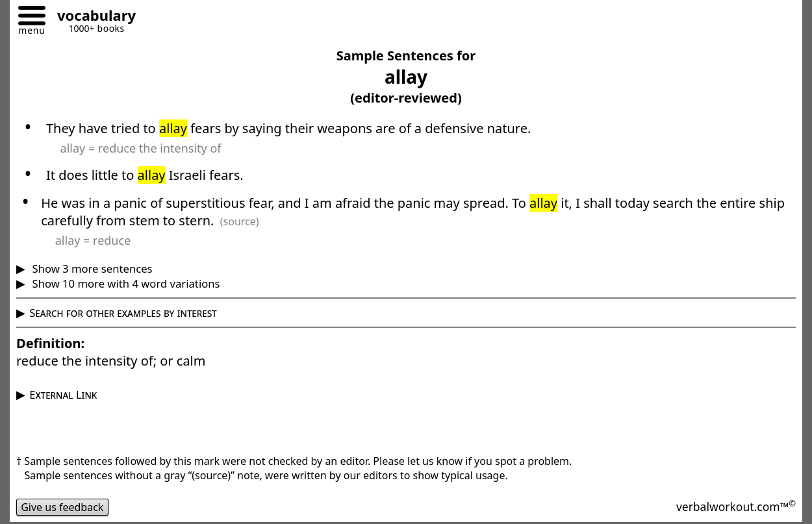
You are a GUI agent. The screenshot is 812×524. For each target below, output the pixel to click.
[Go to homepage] (92, 17)
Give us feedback (62, 507)
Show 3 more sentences (91, 268)
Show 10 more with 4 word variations (124, 283)
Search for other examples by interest (123, 313)
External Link (63, 394)
